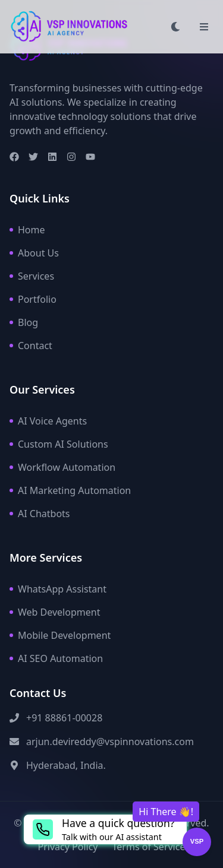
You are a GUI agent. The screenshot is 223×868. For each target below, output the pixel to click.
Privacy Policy (68, 847)
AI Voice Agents (48, 421)
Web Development (55, 612)
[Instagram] (71, 157)
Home (27, 230)
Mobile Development (60, 635)
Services (32, 276)
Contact (31, 346)
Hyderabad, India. (66, 765)
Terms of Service (149, 847)
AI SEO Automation (56, 658)
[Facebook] (14, 157)
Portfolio (33, 299)
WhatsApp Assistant (58, 589)
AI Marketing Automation (70, 490)
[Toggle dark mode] (175, 27)
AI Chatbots (40, 514)
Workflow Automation (62, 467)
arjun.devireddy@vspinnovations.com (110, 742)
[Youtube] (90, 157)
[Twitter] (33, 157)
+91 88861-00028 (64, 718)
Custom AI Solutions (59, 444)
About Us (34, 253)
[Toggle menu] (204, 27)
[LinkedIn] (52, 157)
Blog (24, 322)
